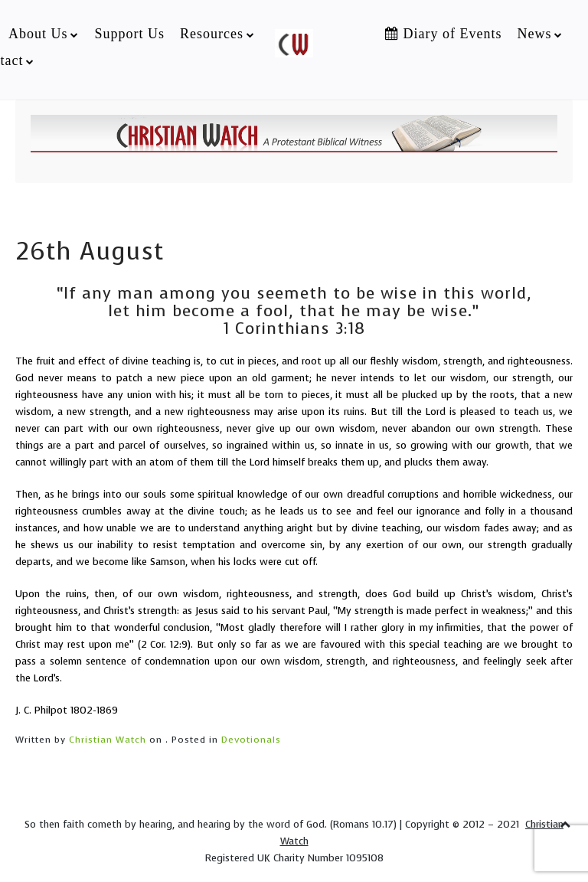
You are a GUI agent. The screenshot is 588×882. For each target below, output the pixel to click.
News (534, 34)
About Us (38, 34)
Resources (212, 34)
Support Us (129, 34)
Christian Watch (108, 740)
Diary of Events (443, 34)
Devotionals (251, 740)
